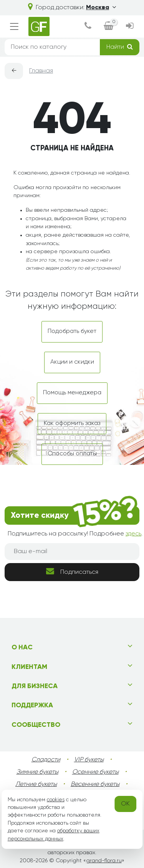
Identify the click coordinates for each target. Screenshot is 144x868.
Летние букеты (36, 784)
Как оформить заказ (72, 423)
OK (125, 804)
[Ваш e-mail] (72, 552)
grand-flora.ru (104, 861)
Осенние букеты (95, 772)
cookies (56, 800)
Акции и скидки (72, 362)
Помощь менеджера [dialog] (72, 393)
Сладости (46, 760)
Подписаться (72, 571)
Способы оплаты (72, 454)
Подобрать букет (72, 331)
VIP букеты (89, 760)
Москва (101, 8)
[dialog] (88, 27)
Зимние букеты (37, 772)
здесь (133, 534)
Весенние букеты (95, 784)
